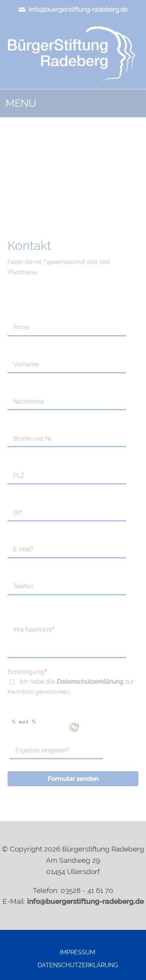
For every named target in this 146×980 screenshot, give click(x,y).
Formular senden (73, 779)
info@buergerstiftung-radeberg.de (73, 9)
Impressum (78, 952)
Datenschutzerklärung (90, 681)
